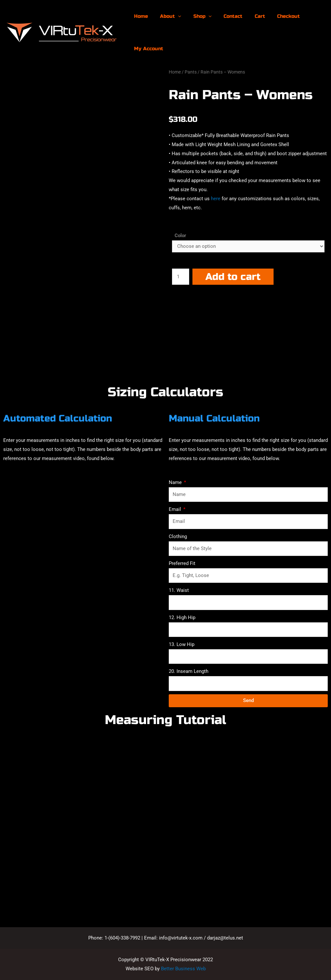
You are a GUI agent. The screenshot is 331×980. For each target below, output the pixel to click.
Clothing (178, 536)
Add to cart (233, 277)
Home (140, 16)
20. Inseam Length (189, 671)
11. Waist (179, 590)
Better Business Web (183, 969)
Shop (196, 16)
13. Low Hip (182, 644)
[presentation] (174, 16)
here (216, 199)
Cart (249, 16)
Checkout (275, 16)
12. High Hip (182, 617)
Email (176, 509)
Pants (191, 72)
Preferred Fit (182, 563)
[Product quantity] (181, 277)
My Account (147, 49)
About (167, 16)
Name (176, 482)
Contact (225, 16)
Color (180, 236)
